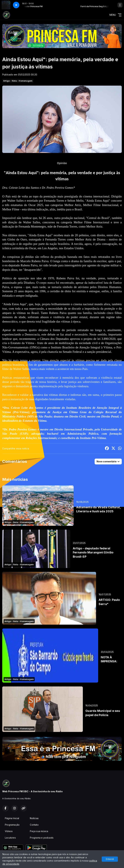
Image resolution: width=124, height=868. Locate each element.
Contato (34, 825)
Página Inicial (12, 818)
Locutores (10, 838)
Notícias (34, 818)
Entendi (110, 859)
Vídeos (9, 831)
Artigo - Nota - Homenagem (18, 81)
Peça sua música (39, 831)
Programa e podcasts (42, 838)
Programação (12, 825)
